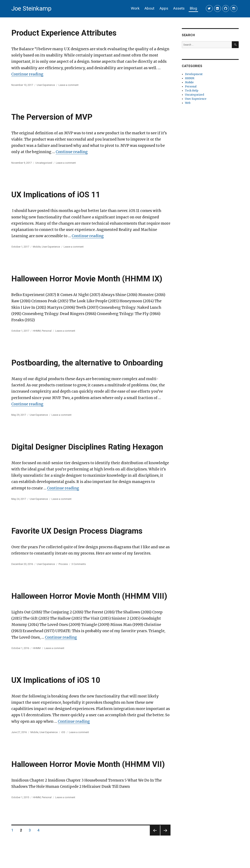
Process (63, 564)
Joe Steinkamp (31, 8)
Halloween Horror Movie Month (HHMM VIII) (89, 596)
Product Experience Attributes (64, 33)
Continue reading (27, 74)
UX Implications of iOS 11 (56, 195)
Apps (164, 8)
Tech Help (192, 91)
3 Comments (79, 564)
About (149, 8)
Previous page (154, 835)
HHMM (37, 331)
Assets (179, 8)
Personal (47, 331)
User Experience (46, 85)
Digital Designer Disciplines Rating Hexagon (87, 447)
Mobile (37, 247)
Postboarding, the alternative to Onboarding (87, 363)
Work (135, 8)
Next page (165, 835)
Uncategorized (44, 163)
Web (188, 103)
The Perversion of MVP (52, 117)
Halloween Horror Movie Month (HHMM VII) (88, 764)
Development (194, 74)
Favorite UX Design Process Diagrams (77, 531)
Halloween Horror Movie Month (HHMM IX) (87, 279)
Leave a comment (69, 85)
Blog (193, 8)
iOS (63, 732)
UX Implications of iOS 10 (56, 680)
